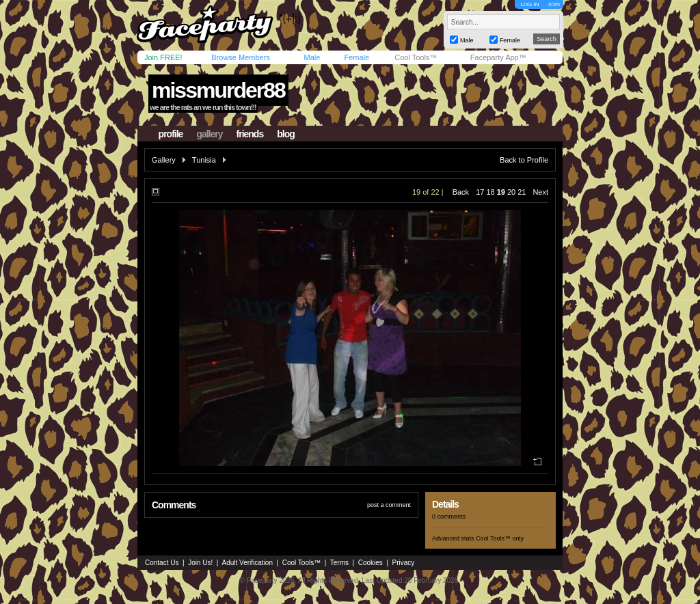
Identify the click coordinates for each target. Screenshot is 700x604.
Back (461, 192)
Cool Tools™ (416, 57)
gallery (209, 134)
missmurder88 (218, 90)
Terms (339, 563)
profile (171, 134)
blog (286, 134)
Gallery (164, 160)
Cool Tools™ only (500, 538)
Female (356, 57)
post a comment (389, 505)
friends (250, 134)
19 (501, 192)
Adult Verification (247, 563)
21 (522, 192)
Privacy (404, 563)
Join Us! (200, 563)
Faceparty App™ (498, 57)
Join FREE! (163, 57)
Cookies (371, 563)
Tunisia (204, 160)
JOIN (554, 4)
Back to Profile (524, 160)
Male (312, 57)
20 (511, 192)
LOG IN (529, 4)
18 (490, 192)
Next (540, 192)
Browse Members (241, 57)
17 (480, 192)
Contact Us (162, 563)
